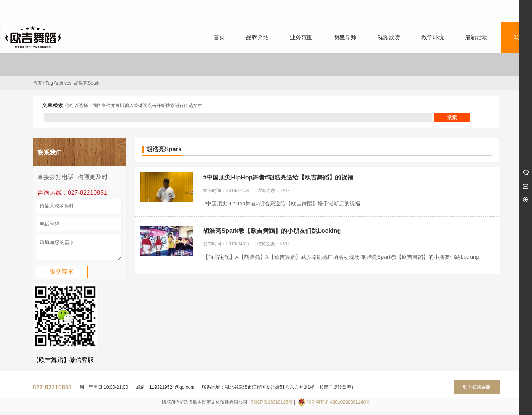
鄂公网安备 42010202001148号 (338, 405)
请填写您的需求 (79, 249)
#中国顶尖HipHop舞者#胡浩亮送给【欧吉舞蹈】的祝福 (278, 177)
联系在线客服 (477, 390)
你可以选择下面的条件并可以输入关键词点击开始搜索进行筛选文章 (134, 106)
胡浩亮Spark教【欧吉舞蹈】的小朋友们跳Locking (272, 231)
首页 (37, 83)
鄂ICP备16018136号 (272, 405)
